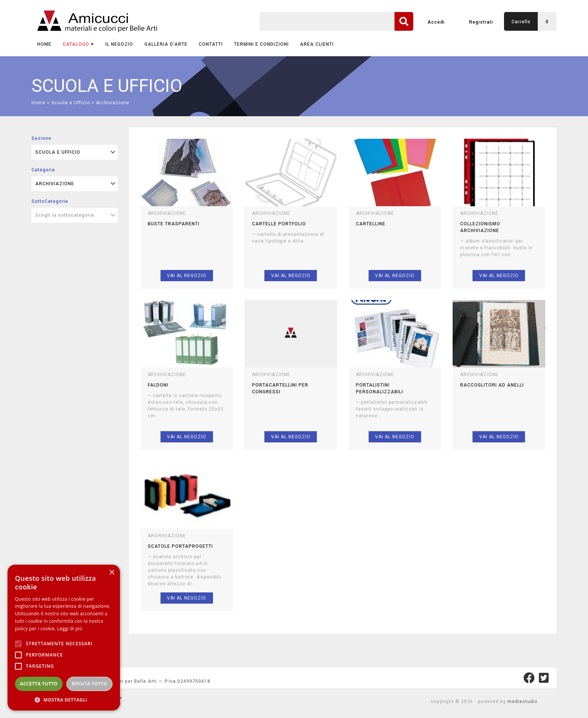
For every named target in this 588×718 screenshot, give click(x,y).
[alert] (64, 638)
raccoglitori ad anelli (492, 385)
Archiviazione (113, 103)
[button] (64, 699)
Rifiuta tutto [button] (89, 684)
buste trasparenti (174, 224)
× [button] (112, 573)
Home (44, 44)
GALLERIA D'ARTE (166, 44)
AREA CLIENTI (317, 44)
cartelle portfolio (279, 224)
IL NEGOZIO (119, 44)
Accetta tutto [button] (39, 684)
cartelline (371, 224)
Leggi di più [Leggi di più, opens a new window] (70, 629)
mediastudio (523, 702)
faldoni (158, 385)
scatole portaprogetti (180, 546)
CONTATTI (211, 44)
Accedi (436, 22)
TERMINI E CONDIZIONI (261, 44)
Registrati (481, 22)
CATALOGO (78, 44)
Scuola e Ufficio (71, 103)
